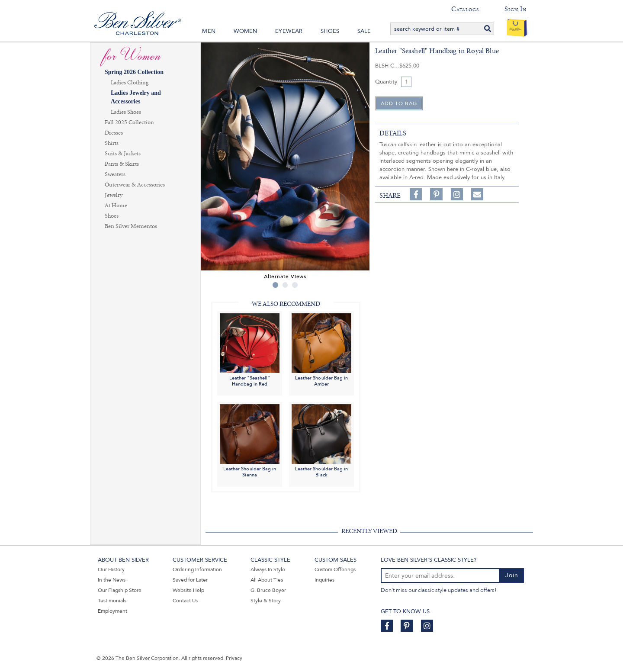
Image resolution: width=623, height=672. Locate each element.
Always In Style (268, 569)
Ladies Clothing (130, 83)
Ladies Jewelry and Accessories (136, 97)
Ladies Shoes (126, 112)
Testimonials (112, 601)
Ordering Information (197, 569)
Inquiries (324, 580)
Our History (111, 569)
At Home (116, 206)
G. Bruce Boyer (268, 590)
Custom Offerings (335, 569)
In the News (112, 580)
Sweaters (115, 174)
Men (209, 31)
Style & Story (266, 601)
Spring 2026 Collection (134, 72)
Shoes (330, 31)
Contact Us (185, 601)
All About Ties (267, 580)
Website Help (188, 590)
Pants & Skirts (122, 164)
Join (512, 575)
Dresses (114, 133)
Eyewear (289, 31)
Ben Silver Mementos (131, 226)
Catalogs (465, 9)
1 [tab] (275, 285)
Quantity (386, 82)
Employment (112, 611)
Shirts (112, 143)
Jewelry (114, 195)
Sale (364, 31)
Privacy (234, 658)
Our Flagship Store (120, 590)
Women (246, 31)
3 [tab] (295, 285)
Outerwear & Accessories (135, 185)
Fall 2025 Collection (129, 122)
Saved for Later (190, 580)
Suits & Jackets (123, 154)
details (393, 133)
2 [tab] (285, 285)
